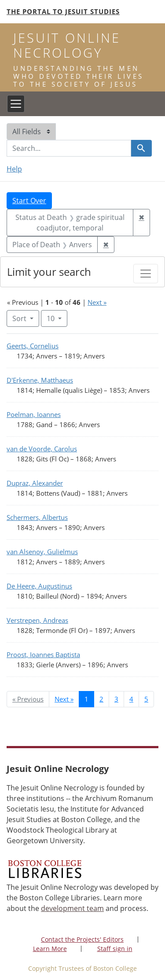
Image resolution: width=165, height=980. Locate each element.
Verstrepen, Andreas (37, 620)
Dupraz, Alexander (35, 483)
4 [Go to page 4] (131, 699)
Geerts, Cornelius (33, 346)
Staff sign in (115, 949)
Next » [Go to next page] (64, 699)
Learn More (50, 949)
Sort (20, 318)
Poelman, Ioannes (34, 414)
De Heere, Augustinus (39, 586)
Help (14, 169)
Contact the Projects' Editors (82, 939)
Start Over (29, 201)
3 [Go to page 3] (116, 699)
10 (57, 318)
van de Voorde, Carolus (42, 449)
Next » (97, 302)
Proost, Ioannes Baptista (43, 655)
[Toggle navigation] (16, 104)
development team (72, 908)
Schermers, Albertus (37, 517)
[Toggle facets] (146, 274)
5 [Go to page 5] (146, 699)
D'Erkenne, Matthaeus (40, 380)
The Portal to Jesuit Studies (63, 11)
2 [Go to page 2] (101, 699)
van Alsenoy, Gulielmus (42, 552)
